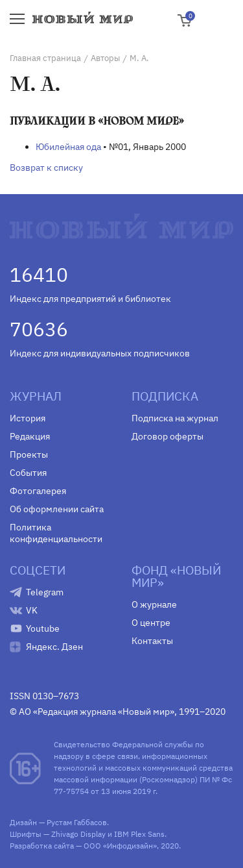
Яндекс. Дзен (54, 647)
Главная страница (45, 58)
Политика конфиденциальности (56, 533)
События (28, 473)
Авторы (105, 58)
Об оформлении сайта (57, 509)
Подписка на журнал (175, 418)
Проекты (29, 454)
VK (32, 610)
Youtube (43, 628)
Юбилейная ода (68, 147)
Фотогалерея (38, 491)
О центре (151, 623)
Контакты (152, 641)
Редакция (30, 436)
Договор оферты (168, 436)
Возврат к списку (46, 167)
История (28, 418)
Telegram (45, 592)
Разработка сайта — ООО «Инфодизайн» (83, 846)
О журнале (154, 604)
